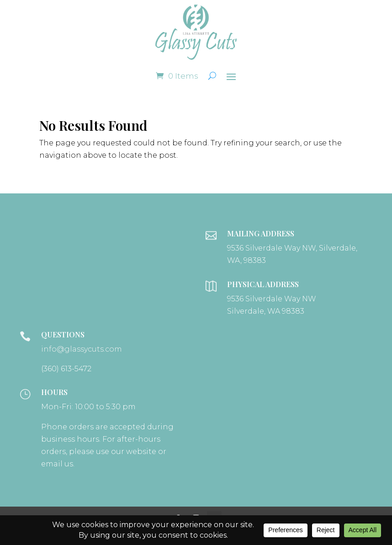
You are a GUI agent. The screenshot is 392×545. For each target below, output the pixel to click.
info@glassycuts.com (82, 349)
